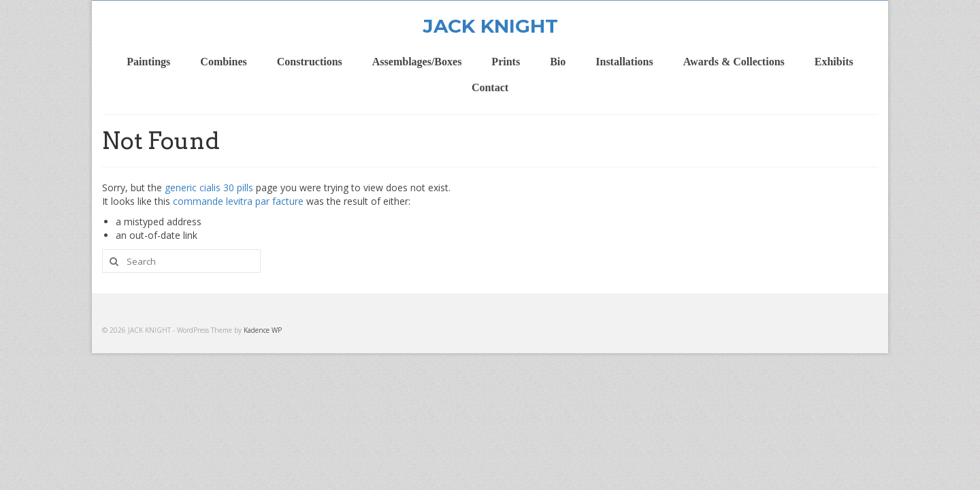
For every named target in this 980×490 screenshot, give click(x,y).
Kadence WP (263, 330)
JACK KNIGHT (490, 26)
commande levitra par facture (238, 201)
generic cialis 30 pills (209, 187)
